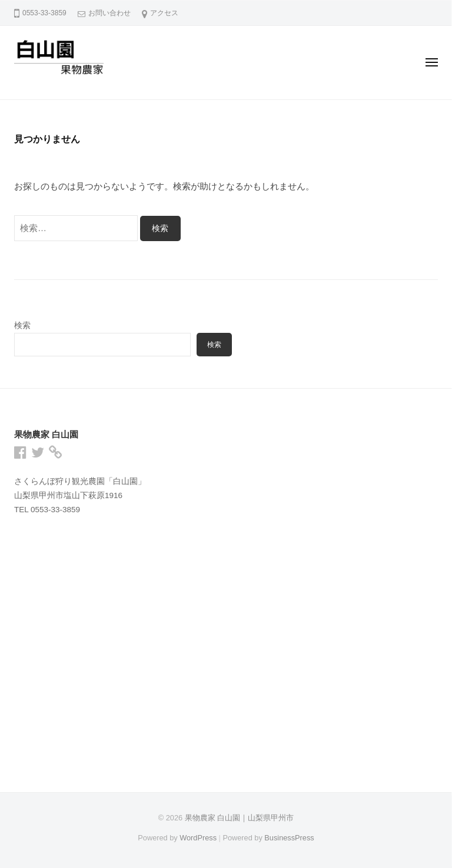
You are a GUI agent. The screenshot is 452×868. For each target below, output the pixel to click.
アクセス (164, 13)
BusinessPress (289, 838)
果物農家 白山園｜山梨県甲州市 (240, 818)
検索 (22, 325)
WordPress (198, 838)
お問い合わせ (109, 13)
